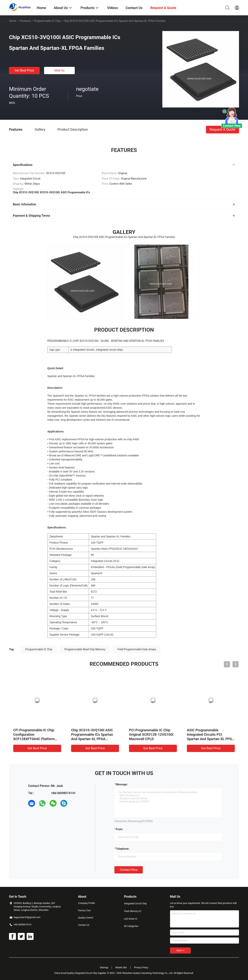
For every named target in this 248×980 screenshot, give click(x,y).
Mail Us (60, 70)
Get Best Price (24, 70)
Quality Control (86, 918)
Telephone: (123, 849)
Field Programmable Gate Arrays (137, 649)
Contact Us (84, 925)
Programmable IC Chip (47, 21)
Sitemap (104, 968)
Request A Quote (223, 129)
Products (25, 21)
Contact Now (129, 870)
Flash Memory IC (133, 911)
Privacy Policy (141, 968)
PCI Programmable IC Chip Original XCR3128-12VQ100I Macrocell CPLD (151, 734)
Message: (122, 784)
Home (13, 21)
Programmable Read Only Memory (85, 649)
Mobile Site (121, 968)
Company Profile (86, 903)
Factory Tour (84, 910)
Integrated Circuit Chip (135, 904)
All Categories (131, 926)
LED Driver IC (131, 919)
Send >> (180, 950)
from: (119, 829)
